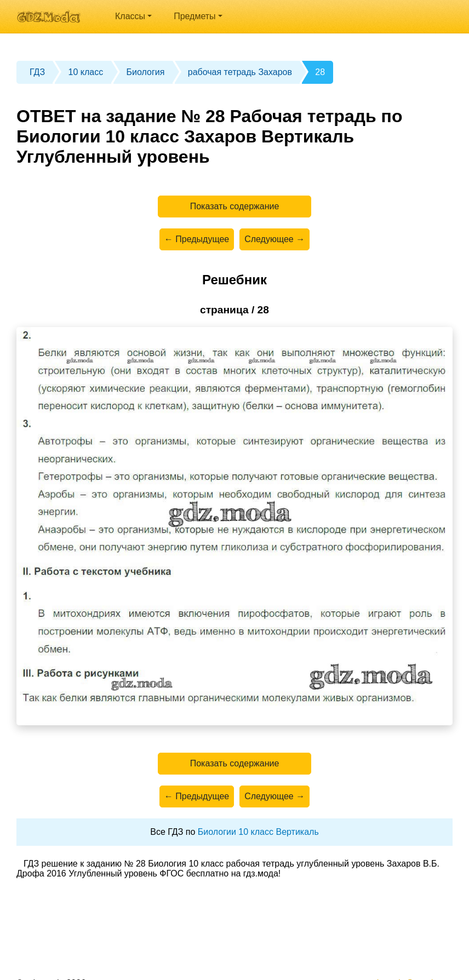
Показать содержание (235, 206)
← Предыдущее (197, 239)
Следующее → (274, 239)
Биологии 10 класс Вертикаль (258, 832)
